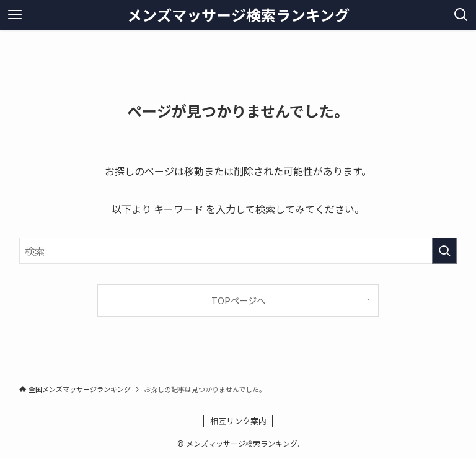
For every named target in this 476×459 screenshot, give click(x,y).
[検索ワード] (238, 251)
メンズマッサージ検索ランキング (238, 15)
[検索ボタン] (461, 15)
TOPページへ (238, 300)
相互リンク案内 (238, 421)
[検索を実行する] (444, 251)
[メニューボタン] (15, 15)
